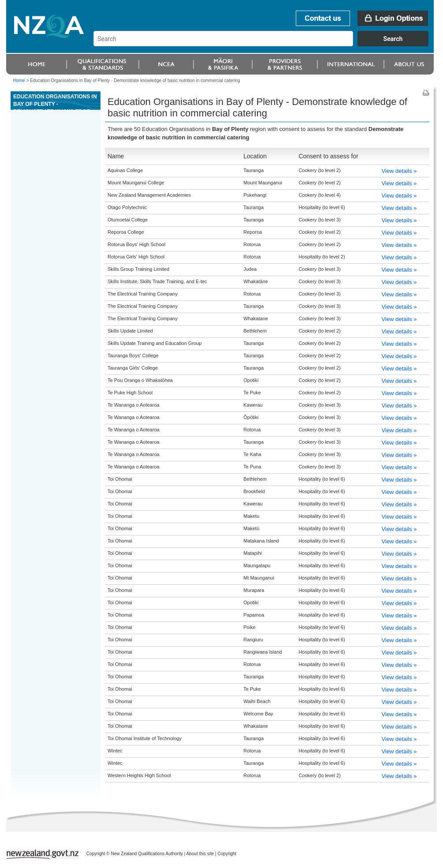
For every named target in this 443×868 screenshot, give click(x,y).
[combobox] (265, 44)
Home (19, 80)
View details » (399, 171)
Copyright (227, 854)
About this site (200, 854)
